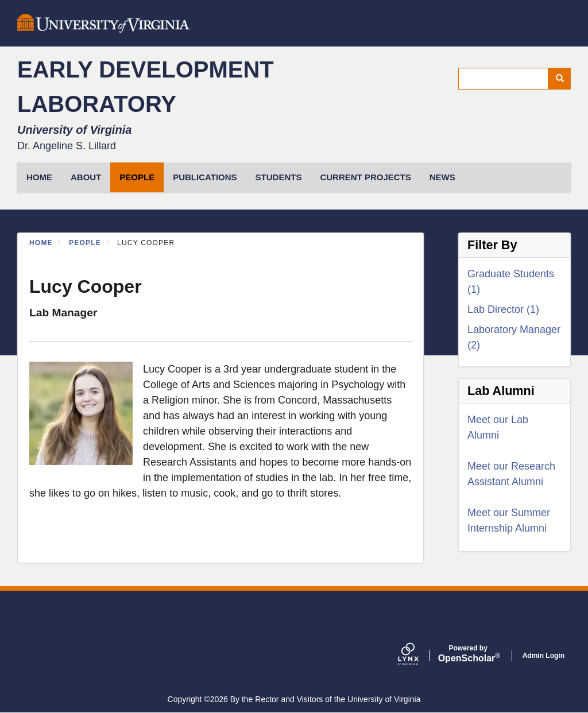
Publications (205, 177)
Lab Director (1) (503, 309)
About (86, 177)
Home (41, 243)
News (442, 177)
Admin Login (543, 656)
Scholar (468, 654)
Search (564, 79)
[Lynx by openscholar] (418, 655)
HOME (39, 177)
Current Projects (365, 177)
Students (279, 177)
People (137, 177)
